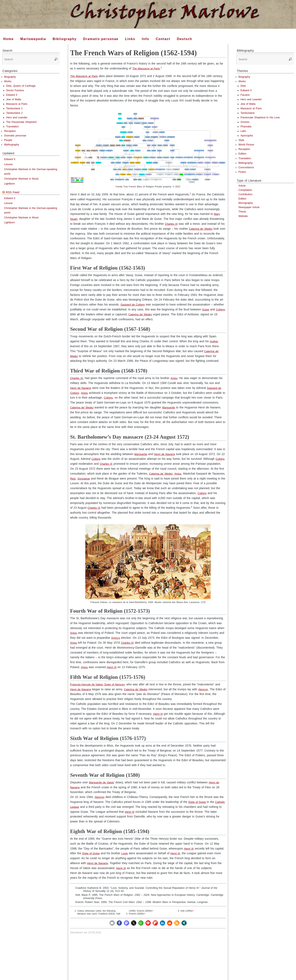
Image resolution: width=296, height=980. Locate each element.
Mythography (12, 145)
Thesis (242, 212)
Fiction (242, 172)
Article (242, 186)
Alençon (206, 689)
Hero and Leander (17, 118)
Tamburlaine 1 (14, 108)
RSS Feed (13, 192)
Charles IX (172, 224)
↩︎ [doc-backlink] (152, 911)
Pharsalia (246, 127)
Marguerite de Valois (102, 782)
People (8, 140)
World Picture (246, 145)
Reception (10, 131)
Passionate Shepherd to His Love (260, 118)
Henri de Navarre (81, 388)
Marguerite (171, 407)
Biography (10, 77)
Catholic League (81, 807)
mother (214, 341)
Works (8, 81)
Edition (242, 154)
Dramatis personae (15, 136)
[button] (112, 923)
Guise (206, 309)
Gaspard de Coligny (133, 304)
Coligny (75, 314)
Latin (243, 131)
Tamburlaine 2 (14, 113)
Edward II (12, 95)
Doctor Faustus (15, 90)
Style (241, 140)
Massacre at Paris (17, 104)
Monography (246, 203)
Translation (13, 127)
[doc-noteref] (163, 68)
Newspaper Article (249, 207)
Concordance (246, 167)
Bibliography (246, 163)
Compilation (245, 190)
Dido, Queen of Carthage (21, 86)
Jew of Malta (14, 99)
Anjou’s (116, 638)
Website (243, 216)
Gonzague (103, 478)
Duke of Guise (198, 802)
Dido (243, 86)
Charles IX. (77, 378)
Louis (126, 853)
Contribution (245, 194)
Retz (91, 478)
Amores (245, 122)
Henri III (112, 667)
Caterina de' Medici (201, 229)
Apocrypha (247, 136)
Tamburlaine (248, 113)
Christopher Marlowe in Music (21, 179)
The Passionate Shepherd (21, 122)
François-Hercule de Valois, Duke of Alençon (99, 684)
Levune (8, 164)
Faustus (245, 95)
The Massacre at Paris (147, 68)
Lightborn (10, 184)
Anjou (175, 378)
